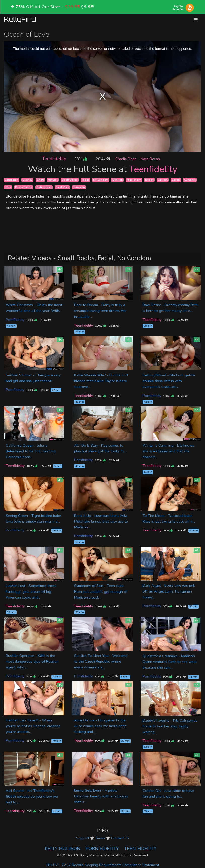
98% (81, 159)
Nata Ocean (150, 159)
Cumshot (190, 180)
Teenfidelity (54, 159)
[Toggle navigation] (196, 20)
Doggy (149, 180)
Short (40, 180)
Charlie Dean (126, 159)
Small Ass (62, 187)
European (79, 187)
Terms (100, 838)
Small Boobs (70, 180)
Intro (8, 187)
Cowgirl (163, 180)
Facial (85, 180)
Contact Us (120, 838)
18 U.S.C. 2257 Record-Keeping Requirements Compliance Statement (102, 865)
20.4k (103, 159)
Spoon (176, 180)
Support (83, 838)
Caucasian (11, 180)
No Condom (101, 180)
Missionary (134, 180)
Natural (53, 180)
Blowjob (117, 180)
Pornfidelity (15, 320)
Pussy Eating (24, 187)
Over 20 (27, 180)
